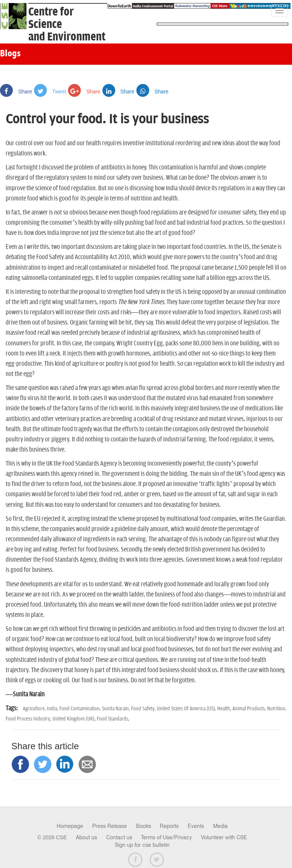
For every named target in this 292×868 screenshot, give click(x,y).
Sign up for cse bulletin (142, 845)
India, (53, 709)
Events (196, 826)
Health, (225, 709)
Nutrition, (277, 709)
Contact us (119, 837)
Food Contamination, (81, 709)
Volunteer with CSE (224, 837)
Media (220, 826)
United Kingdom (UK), (75, 719)
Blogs (10, 54)
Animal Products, (250, 709)
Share (16, 92)
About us (87, 837)
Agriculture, (35, 709)
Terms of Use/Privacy (166, 837)
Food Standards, (113, 719)
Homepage (70, 826)
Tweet (50, 92)
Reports (169, 826)
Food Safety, (144, 709)
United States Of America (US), (187, 709)
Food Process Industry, (29, 719)
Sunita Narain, (117, 709)
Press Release (110, 826)
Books (144, 826)
